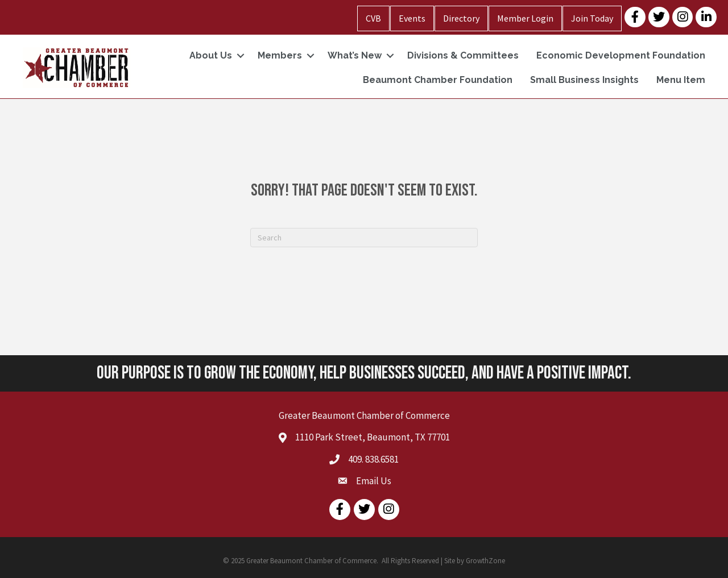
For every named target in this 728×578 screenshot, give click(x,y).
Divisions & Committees (463, 55)
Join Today (592, 18)
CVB (373, 18)
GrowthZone (485, 561)
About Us (211, 55)
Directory (461, 18)
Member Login (525, 18)
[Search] (364, 238)
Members (280, 55)
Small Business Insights (584, 80)
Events (412, 18)
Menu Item (681, 80)
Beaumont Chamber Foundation (438, 80)
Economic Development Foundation (621, 55)
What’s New (355, 55)
